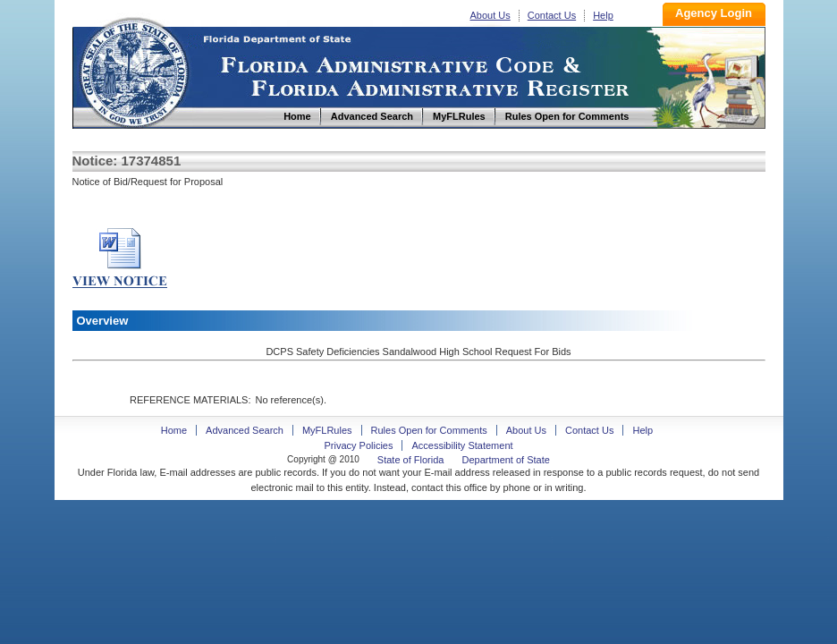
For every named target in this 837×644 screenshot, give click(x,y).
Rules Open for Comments (429, 430)
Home (133, 70)
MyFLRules (327, 430)
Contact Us (552, 15)
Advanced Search (245, 430)
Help (603, 15)
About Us (490, 15)
